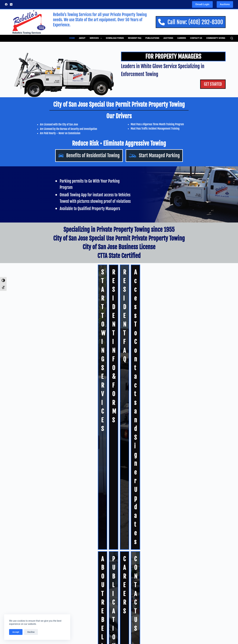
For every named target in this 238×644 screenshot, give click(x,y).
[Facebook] (6, 4)
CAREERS (134, 328)
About (82, 38)
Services (96, 38)
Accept (16, 632)
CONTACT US (191, 328)
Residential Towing (79, 584)
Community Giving (216, 38)
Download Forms (115, 38)
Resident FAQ (135, 38)
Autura (160, 372)
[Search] (232, 38)
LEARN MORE (16, 608)
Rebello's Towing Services (27, 33)
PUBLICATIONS (86, 328)
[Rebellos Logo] (29, 20)
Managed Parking (79, 588)
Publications (152, 38)
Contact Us (196, 38)
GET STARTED (211, 85)
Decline (31, 632)
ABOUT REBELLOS (35, 328)
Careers (182, 38)
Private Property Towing (82, 579)
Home (72, 38)
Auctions (225, 4)
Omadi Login (202, 4)
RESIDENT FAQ (139, 300)
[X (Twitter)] (11, 4)
